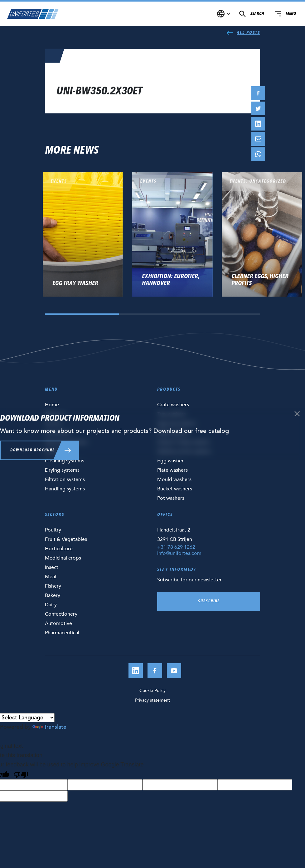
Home (52, 405)
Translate (49, 727)
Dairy (51, 605)
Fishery (53, 586)
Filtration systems (65, 479)
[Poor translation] (21, 774)
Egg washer (170, 461)
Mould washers (174, 479)
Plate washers (172, 470)
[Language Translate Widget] (27, 718)
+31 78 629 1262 (176, 547)
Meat (51, 577)
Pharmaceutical (62, 633)
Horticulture (59, 549)
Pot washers (171, 498)
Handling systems (65, 489)
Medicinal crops (63, 558)
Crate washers (173, 405)
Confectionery (61, 614)
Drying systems (62, 470)
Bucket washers (175, 489)
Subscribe (209, 601)
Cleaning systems (65, 461)
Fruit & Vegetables (66, 539)
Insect (52, 567)
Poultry (53, 530)
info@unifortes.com (179, 553)
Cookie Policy (152, 691)
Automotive (58, 623)
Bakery (53, 595)
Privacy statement (152, 700)
